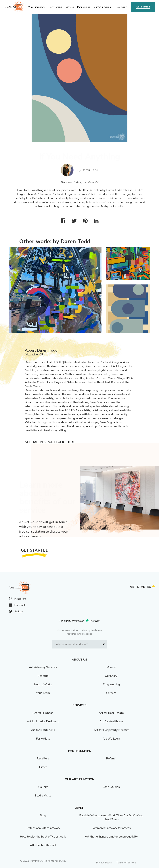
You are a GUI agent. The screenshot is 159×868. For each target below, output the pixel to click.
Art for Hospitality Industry (111, 730)
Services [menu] (70, 7)
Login (124, 7)
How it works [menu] (55, 7)
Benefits (43, 676)
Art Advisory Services (43, 667)
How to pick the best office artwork (43, 837)
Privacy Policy (104, 863)
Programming (111, 684)
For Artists (43, 739)
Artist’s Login (111, 739)
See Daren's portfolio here (50, 442)
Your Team (43, 693)
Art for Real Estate (111, 713)
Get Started (143, 7)
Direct (43, 767)
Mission (111, 667)
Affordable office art (43, 845)
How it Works (43, 684)
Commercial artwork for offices (111, 828)
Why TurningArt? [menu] (37, 7)
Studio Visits (43, 796)
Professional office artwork (43, 828)
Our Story (111, 676)
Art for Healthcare (111, 721)
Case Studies (111, 787)
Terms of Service (126, 863)
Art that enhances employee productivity (111, 837)
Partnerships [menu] (84, 7)
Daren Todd (90, 170)
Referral (111, 759)
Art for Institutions (43, 730)
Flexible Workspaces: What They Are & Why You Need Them (111, 817)
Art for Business (43, 713)
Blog (43, 815)
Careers (111, 693)
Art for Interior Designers (43, 721)
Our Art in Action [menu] (102, 7)
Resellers (43, 759)
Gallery (43, 787)
